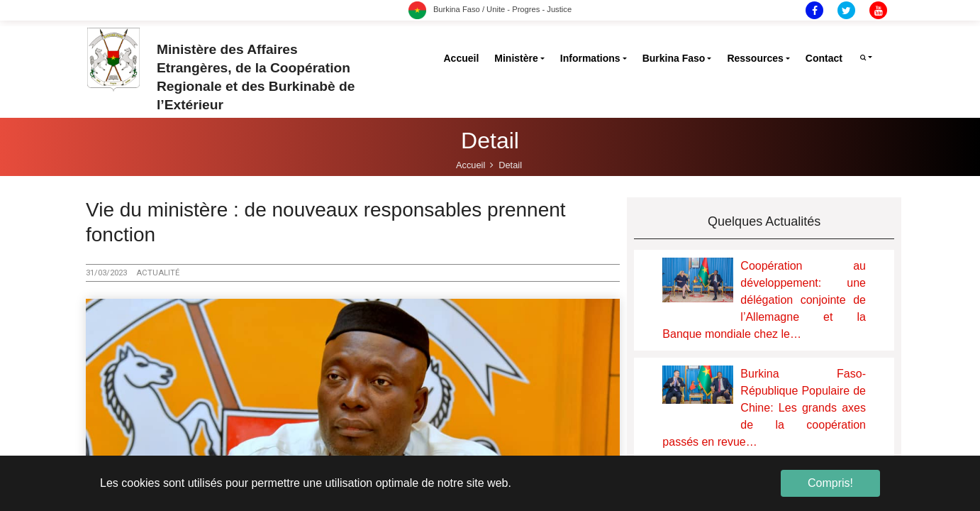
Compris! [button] (830, 483)
